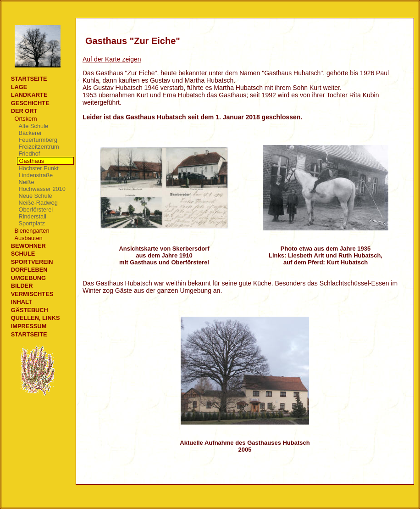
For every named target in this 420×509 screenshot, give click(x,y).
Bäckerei (30, 133)
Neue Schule (35, 196)
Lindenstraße (36, 175)
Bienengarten (32, 231)
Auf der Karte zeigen (112, 59)
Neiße (26, 182)
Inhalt (22, 302)
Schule (23, 254)
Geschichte (30, 103)
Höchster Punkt (39, 168)
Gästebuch (30, 310)
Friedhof (29, 154)
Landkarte (29, 95)
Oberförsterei (36, 210)
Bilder (22, 286)
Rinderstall (32, 216)
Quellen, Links (36, 318)
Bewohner (28, 246)
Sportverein (32, 262)
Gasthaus (31, 161)
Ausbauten (28, 238)
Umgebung (28, 278)
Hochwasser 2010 (42, 189)
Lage (19, 87)
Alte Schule (33, 126)
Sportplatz (32, 223)
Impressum (29, 326)
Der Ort (24, 111)
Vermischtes (32, 294)
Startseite (29, 79)
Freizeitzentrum (39, 147)
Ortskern (25, 119)
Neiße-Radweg (38, 203)
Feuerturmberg (38, 140)
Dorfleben (29, 270)
